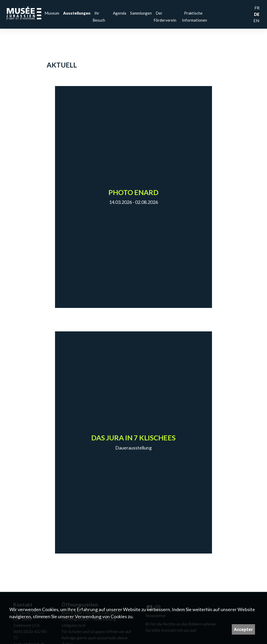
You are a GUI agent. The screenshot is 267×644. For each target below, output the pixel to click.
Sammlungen (141, 13)
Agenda (120, 13)
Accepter (243, 629)
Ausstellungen (77, 13)
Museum (52, 13)
